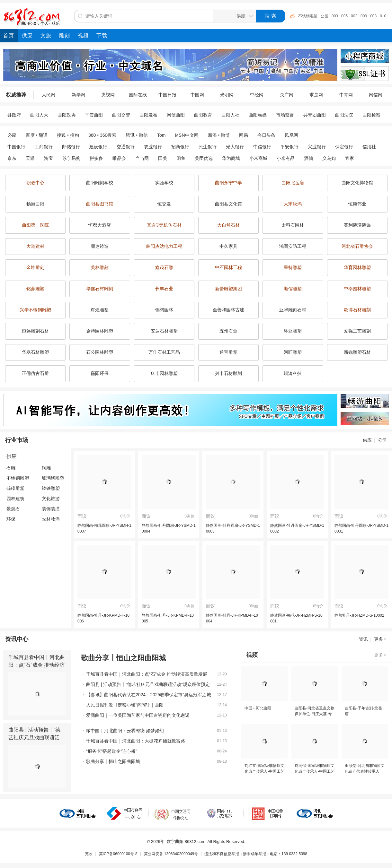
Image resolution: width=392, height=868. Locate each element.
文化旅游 (51, 499)
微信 (143, 135)
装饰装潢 (51, 509)
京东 (12, 158)
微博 (225, 135)
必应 (12, 135)
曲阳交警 (121, 115)
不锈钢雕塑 (308, 16)
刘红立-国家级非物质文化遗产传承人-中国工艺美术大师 (264, 771)
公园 (325, 16)
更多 (380, 639)
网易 (244, 135)
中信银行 (262, 147)
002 (354, 16)
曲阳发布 (148, 115)
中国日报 (167, 95)
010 (383, 16)
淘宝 (49, 158)
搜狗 (75, 135)
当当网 (142, 158)
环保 (11, 519)
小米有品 (286, 158)
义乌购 (329, 158)
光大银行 (235, 147)
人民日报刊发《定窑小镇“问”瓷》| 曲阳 (125, 705)
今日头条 (266, 135)
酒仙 (308, 158)
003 (335, 16)
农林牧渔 (51, 519)
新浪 (212, 135)
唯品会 (119, 158)
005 (344, 16)
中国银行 (16, 147)
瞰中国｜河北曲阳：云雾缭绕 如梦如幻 (125, 731)
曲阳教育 (203, 115)
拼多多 (96, 158)
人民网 (49, 95)
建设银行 (98, 147)
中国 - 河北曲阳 (258, 708)
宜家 (350, 158)
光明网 (227, 95)
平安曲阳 (94, 115)
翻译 (43, 135)
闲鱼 (181, 158)
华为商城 (231, 158)
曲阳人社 (230, 115)
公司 (382, 440)
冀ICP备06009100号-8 (118, 854)
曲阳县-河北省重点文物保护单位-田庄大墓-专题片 (315, 714)
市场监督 (285, 115)
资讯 (363, 639)
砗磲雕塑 (15, 488)
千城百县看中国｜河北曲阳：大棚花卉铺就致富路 (136, 741)
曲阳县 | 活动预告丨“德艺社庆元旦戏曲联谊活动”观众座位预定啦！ (34, 738)
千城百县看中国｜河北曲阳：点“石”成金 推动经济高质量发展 (37, 665)
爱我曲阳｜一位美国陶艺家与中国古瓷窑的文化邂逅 (138, 715)
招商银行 (180, 147)
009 (364, 16)
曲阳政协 (67, 115)
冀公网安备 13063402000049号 (171, 854)
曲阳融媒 (258, 115)
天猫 (30, 158)
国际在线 (138, 95)
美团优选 (204, 158)
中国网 (197, 95)
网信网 (376, 95)
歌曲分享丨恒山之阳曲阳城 (113, 761)
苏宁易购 (71, 158)
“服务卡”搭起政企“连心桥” (112, 751)
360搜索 (108, 135)
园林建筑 (15, 499)
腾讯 (130, 135)
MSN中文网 (187, 135)
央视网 (108, 95)
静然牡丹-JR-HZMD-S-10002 (359, 615)
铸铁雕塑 (51, 488)
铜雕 (46, 468)
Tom (161, 135)
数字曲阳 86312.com (186, 842)
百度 (30, 135)
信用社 (369, 147)
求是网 (316, 95)
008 (373, 16)
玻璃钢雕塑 (53, 478)
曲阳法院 (344, 115)
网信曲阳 (176, 115)
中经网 (257, 95)
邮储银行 (71, 147)
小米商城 (258, 158)
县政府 (14, 115)
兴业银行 (317, 147)
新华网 (78, 95)
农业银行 (153, 147)
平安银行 (290, 147)
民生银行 (208, 147)
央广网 (287, 95)
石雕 (11, 468)
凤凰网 (291, 135)
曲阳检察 (371, 115)
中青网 (346, 95)
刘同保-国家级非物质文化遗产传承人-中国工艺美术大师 (315, 771)
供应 (367, 440)
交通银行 (126, 147)
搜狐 (61, 135)
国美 (163, 158)
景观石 (13, 509)
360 (92, 135)
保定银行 (344, 147)
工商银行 (44, 147)
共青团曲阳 (315, 115)
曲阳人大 (39, 115)
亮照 (89, 854)
